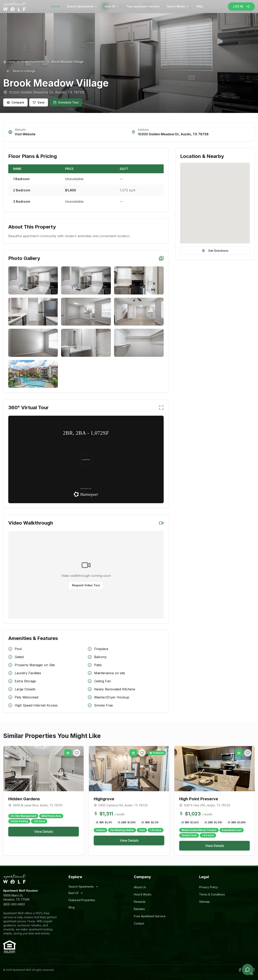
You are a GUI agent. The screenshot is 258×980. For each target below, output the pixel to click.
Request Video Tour (86, 585)
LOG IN (241, 6)
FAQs (200, 6)
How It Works (178, 6)
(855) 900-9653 (14, 904)
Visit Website (25, 134)
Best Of (112, 6)
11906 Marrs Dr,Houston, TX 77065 (16, 897)
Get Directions (215, 251)
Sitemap (204, 902)
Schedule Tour (66, 102)
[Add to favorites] (77, 753)
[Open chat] (248, 970)
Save (39, 102)
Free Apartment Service (143, 6)
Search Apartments (82, 6)
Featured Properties (82, 900)
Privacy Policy (209, 887)
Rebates (139, 909)
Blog (72, 907)
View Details (44, 832)
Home (55, 6)
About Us (140, 887)
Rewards (140, 902)
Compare (15, 102)
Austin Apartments (33, 62)
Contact (139, 923)
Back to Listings (21, 71)
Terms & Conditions (212, 894)
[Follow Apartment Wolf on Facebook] (240, 970)
